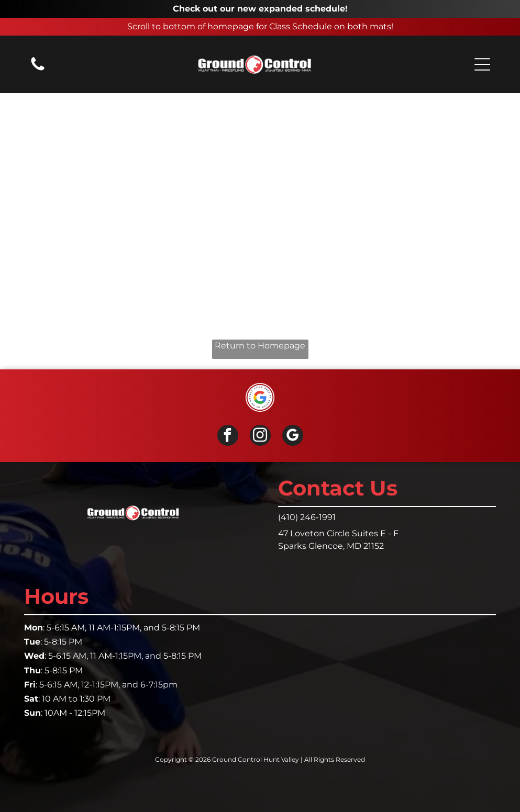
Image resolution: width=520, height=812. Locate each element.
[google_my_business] (293, 437)
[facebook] (228, 437)
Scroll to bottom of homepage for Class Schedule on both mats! (260, 26)
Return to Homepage (260, 346)
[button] (482, 64)
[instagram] (260, 437)
